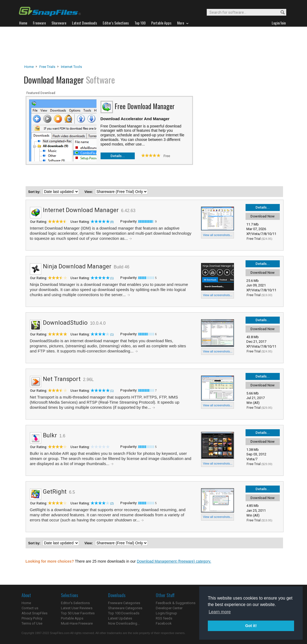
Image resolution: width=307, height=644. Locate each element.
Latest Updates (120, 618)
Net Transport (62, 379)
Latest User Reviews (77, 608)
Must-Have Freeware (77, 623)
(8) (112, 222)
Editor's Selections (75, 603)
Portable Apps (72, 618)
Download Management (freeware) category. (174, 561)
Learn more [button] (220, 612)
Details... (118, 156)
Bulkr (50, 435)
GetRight (55, 492)
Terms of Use (32, 623)
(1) (112, 278)
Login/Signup (166, 613)
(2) (112, 503)
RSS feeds (164, 618)
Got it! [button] (251, 626)
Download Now (263, 216)
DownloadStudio (65, 323)
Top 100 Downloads (124, 613)
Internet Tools (71, 67)
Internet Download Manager (81, 210)
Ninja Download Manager (77, 266)
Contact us (30, 608)
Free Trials (47, 67)
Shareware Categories (125, 608)
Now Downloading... (124, 623)
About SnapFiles (35, 613)
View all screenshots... (218, 235)
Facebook (164, 623)
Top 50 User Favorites (78, 613)
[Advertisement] (154, 46)
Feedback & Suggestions (176, 603)
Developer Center (169, 608)
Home (29, 67)
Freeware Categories (124, 603)
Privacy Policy (32, 618)
